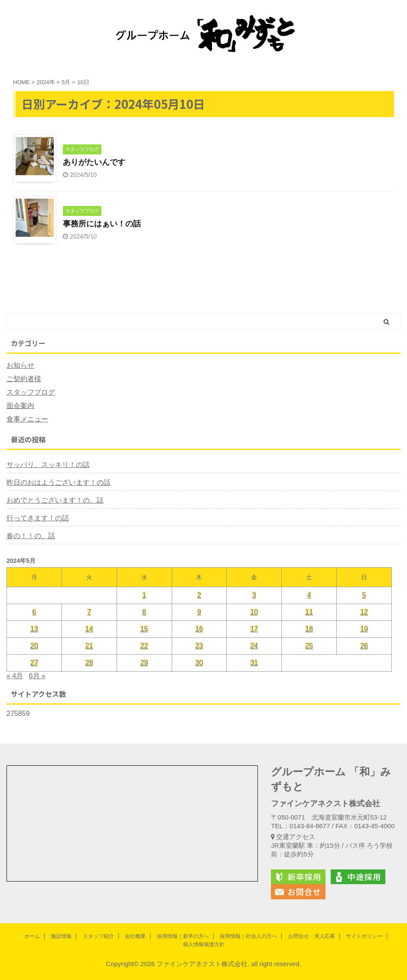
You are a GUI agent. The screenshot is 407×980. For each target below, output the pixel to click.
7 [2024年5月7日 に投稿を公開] (89, 612)
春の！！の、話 (31, 536)
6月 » (37, 676)
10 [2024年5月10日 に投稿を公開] (254, 612)
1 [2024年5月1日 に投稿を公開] (144, 595)
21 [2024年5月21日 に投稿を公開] (89, 646)
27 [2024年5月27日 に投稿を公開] (34, 663)
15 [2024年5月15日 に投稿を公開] (144, 629)
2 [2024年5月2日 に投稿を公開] (199, 595)
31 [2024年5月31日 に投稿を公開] (254, 663)
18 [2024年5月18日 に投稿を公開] (309, 629)
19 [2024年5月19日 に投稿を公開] (364, 629)
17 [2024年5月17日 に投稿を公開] (254, 629)
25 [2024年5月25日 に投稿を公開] (309, 646)
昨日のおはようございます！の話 (59, 482)
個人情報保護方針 (204, 944)
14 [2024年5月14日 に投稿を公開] (89, 629)
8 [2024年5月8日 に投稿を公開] (144, 612)
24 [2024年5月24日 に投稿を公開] (254, 646)
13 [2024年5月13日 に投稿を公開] (34, 629)
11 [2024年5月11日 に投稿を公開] (309, 612)
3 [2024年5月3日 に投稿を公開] (254, 595)
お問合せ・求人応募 (312, 936)
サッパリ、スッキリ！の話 (48, 465)
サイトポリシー (364, 936)
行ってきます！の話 (38, 518)
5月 (66, 82)
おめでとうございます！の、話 (55, 500)
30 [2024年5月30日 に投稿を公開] (199, 663)
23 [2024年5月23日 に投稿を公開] (199, 646)
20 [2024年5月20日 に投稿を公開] (34, 646)
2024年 (46, 82)
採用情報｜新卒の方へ (183, 936)
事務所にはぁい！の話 (102, 224)
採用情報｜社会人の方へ (248, 936)
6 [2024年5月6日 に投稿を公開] (34, 612)
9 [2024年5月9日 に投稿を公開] (199, 612)
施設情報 (61, 936)
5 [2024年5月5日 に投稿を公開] (364, 595)
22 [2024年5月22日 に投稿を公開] (144, 646)
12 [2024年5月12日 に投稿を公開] (364, 612)
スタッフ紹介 (98, 936)
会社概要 (135, 936)
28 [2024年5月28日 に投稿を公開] (89, 663)
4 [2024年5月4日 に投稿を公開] (309, 595)
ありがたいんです (94, 162)
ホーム (32, 936)
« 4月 (15, 676)
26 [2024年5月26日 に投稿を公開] (364, 646)
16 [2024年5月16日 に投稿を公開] (199, 629)
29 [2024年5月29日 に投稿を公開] (144, 663)
